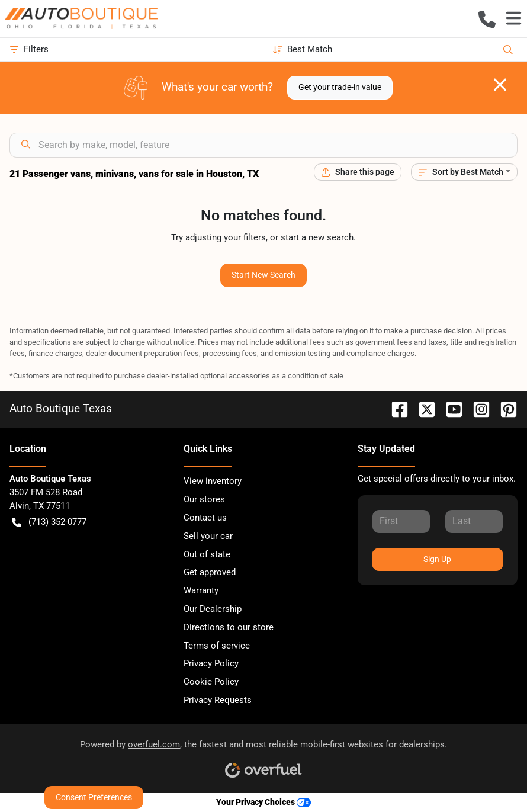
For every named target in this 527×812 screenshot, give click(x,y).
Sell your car (208, 536)
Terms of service (217, 646)
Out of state (207, 554)
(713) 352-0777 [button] (49, 522)
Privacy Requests (218, 700)
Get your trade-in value (340, 87)
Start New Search (263, 275)
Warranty (201, 590)
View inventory (213, 481)
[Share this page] (358, 172)
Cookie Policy (211, 682)
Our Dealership (213, 609)
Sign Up (437, 559)
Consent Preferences (94, 797)
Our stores (204, 499)
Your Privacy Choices (263, 802)
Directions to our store (229, 627)
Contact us (205, 518)
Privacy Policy (211, 663)
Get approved (210, 572)
